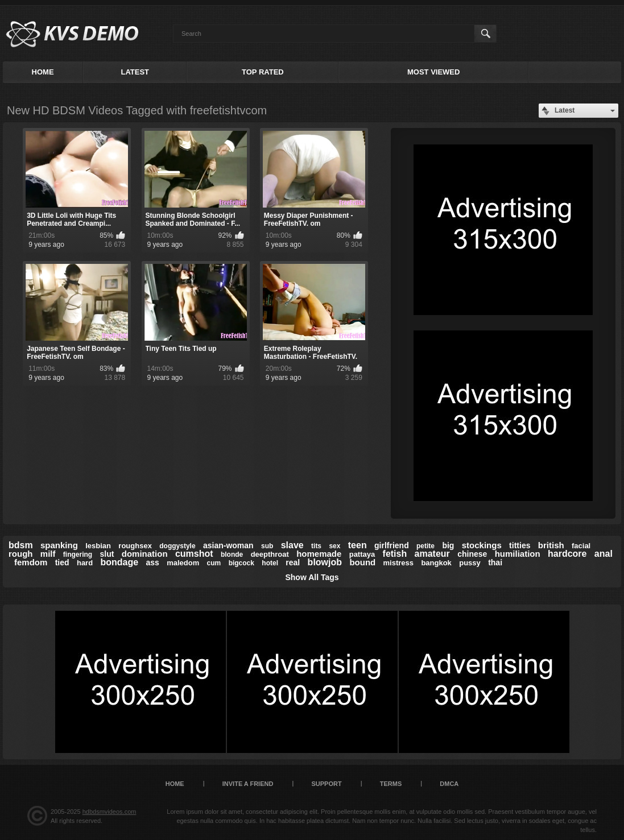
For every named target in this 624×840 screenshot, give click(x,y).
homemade (319, 554)
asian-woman (228, 545)
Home (43, 72)
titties (520, 545)
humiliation (518, 554)
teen (358, 545)
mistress (398, 563)
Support (326, 784)
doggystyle (177, 546)
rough (21, 554)
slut (107, 554)
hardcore (567, 554)
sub (267, 546)
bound (362, 562)
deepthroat (270, 554)
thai (495, 562)
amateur (432, 554)
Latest (135, 72)
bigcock (241, 563)
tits (316, 546)
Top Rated (263, 72)
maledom (183, 563)
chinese (472, 554)
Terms (391, 784)
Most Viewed (433, 72)
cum (214, 563)
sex (334, 546)
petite (425, 546)
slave (292, 545)
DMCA (449, 784)
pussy (470, 563)
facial (581, 546)
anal (604, 554)
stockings (482, 545)
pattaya (362, 554)
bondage (119, 562)
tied (62, 562)
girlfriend (392, 545)
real (293, 562)
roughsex (135, 546)
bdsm (21, 545)
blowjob (325, 562)
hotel (270, 563)
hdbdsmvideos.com (109, 812)
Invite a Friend (248, 784)
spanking (59, 545)
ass (152, 562)
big (448, 545)
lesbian (98, 546)
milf (48, 554)
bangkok (436, 563)
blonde (232, 555)
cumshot (194, 554)
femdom (31, 562)
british (551, 545)
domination (145, 554)
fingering (78, 555)
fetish (395, 554)
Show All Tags (312, 577)
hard (85, 563)
